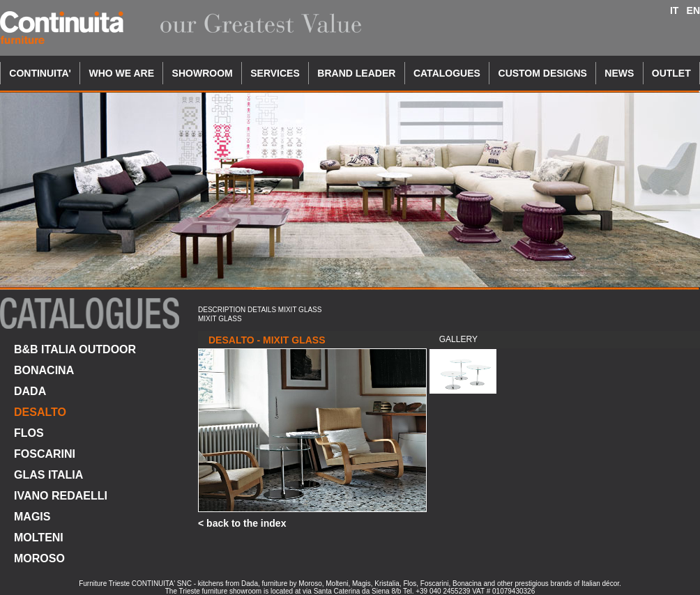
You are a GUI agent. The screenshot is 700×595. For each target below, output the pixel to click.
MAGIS (32, 517)
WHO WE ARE (121, 73)
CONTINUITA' (40, 73)
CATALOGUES (447, 73)
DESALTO (40, 412)
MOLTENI (39, 538)
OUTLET (671, 73)
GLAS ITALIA (48, 475)
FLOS (29, 433)
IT (674, 10)
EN (693, 10)
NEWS (619, 73)
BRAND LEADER (356, 73)
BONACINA (44, 370)
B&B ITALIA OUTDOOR (75, 349)
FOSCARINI (45, 454)
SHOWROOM (203, 73)
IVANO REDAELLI (61, 496)
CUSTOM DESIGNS (543, 73)
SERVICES (275, 73)
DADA (30, 391)
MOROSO (39, 558)
